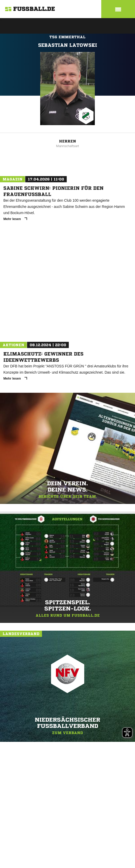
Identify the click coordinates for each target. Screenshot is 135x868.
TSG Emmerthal (67, 37)
